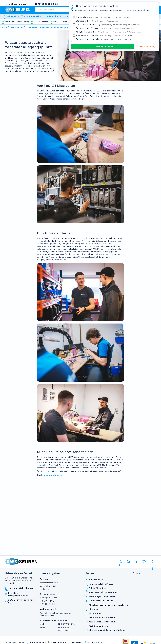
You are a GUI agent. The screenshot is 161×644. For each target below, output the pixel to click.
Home (5, 27)
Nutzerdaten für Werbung (109, 25)
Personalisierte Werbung (106, 28)
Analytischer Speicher (108, 32)
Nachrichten (17, 27)
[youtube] (152, 562)
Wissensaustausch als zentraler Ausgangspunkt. (51, 27)
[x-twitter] (144, 561)
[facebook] (129, 561)
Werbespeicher (98, 21)
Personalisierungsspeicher (104, 39)
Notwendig (103, 17)
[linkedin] (121, 562)
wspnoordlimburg (53, 475)
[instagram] (137, 562)
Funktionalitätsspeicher (105, 35)
